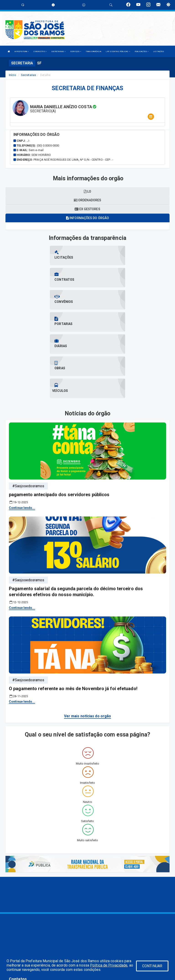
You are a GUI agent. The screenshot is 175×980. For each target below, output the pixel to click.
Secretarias (28, 75)
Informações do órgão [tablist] (87, 218)
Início (13, 75)
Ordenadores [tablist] (87, 200)
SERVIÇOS (76, 51)
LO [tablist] (87, 191)
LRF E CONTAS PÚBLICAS (118, 51)
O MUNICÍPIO (40, 51)
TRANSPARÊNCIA (93, 51)
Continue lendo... (22, 441)
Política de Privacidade (109, 965)
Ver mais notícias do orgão (88, 650)
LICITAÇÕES (159, 51)
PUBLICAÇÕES (142, 51)
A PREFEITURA (22, 51)
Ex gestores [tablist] (87, 209)
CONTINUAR (152, 966)
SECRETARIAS (58, 51)
